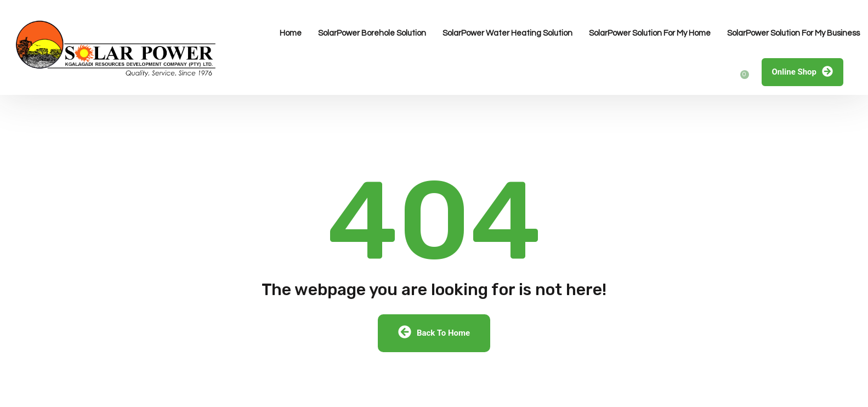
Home (291, 33)
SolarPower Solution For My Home (650, 33)
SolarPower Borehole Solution (372, 33)
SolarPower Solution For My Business (793, 33)
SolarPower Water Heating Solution (507, 33)
